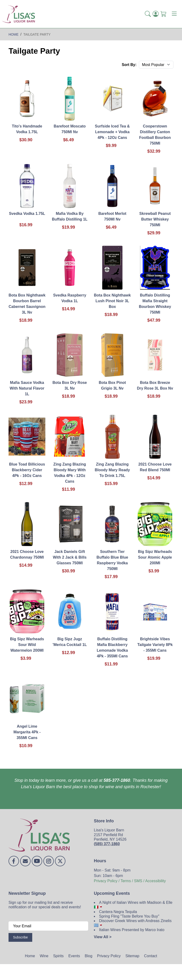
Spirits (58, 956)
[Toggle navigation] (174, 14)
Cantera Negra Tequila (118, 912)
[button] (148, 14)
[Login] (156, 14)
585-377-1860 (117, 780)
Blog (89, 956)
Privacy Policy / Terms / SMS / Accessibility (130, 881)
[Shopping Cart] (163, 14)
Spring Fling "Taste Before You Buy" (129, 916)
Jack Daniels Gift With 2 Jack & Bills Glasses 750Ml (70, 557)
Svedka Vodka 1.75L (27, 214)
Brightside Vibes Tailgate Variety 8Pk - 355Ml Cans (155, 645)
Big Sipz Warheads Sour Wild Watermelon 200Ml (27, 645)
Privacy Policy (109, 956)
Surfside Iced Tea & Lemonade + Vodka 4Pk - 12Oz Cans (112, 132)
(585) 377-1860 (107, 844)
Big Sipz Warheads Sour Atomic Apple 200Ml (155, 557)
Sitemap (132, 956)
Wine (44, 956)
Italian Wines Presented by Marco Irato (132, 930)
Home (30, 956)
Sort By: (129, 65)
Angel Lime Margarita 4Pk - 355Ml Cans (27, 732)
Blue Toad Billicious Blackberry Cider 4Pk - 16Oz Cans (27, 470)
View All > (103, 937)
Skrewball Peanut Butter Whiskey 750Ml (155, 219)
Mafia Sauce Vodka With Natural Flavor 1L (27, 388)
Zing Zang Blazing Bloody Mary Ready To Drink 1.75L (112, 470)
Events (74, 956)
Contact (151, 956)
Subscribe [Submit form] (20, 937)
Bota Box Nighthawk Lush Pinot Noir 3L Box (112, 301)
